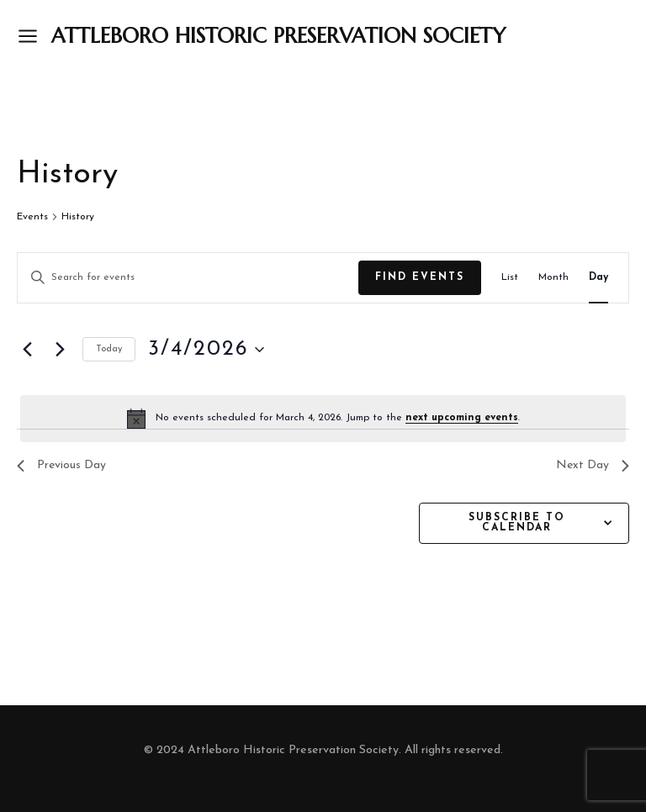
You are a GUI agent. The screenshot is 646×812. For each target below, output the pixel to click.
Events (32, 217)
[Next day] (60, 350)
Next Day (593, 466)
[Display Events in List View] (510, 278)
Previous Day (61, 466)
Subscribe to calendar (517, 523)
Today (109, 349)
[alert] (323, 419)
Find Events (420, 277)
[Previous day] (27, 350)
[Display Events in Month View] (553, 278)
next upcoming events (462, 418)
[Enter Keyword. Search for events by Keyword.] (188, 278)
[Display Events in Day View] (598, 278)
